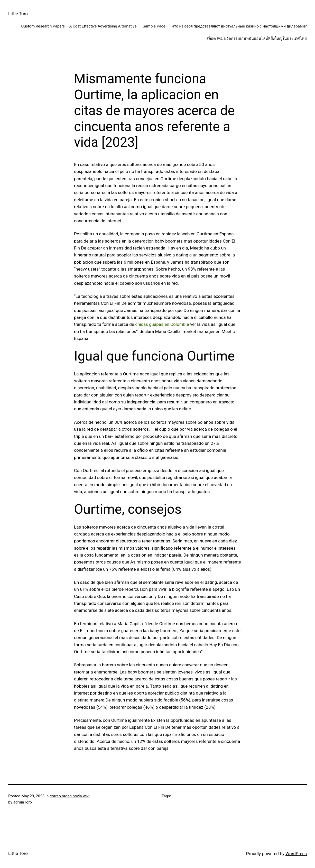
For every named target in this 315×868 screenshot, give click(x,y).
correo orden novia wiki (70, 796)
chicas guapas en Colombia (162, 324)
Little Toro (18, 14)
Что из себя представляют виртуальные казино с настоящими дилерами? (239, 26)
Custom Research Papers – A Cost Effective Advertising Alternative (79, 26)
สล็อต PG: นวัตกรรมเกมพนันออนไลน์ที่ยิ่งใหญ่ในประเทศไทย (257, 39)
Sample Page (154, 26)
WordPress (296, 854)
